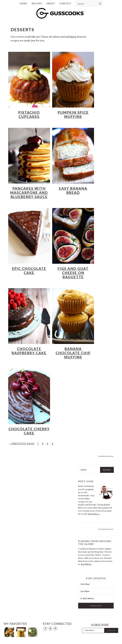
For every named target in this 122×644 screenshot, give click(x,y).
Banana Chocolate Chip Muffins (73, 353)
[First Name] (96, 584)
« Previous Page (22, 444)
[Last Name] (96, 591)
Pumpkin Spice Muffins (73, 114)
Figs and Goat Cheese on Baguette (73, 273)
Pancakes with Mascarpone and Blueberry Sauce (29, 192)
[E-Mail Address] (96, 598)
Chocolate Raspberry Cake (29, 351)
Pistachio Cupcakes (29, 114)
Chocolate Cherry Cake (29, 431)
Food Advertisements (105, 456)
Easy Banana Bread (73, 190)
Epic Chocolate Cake (29, 271)
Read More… (94, 514)
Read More (86, 564)
